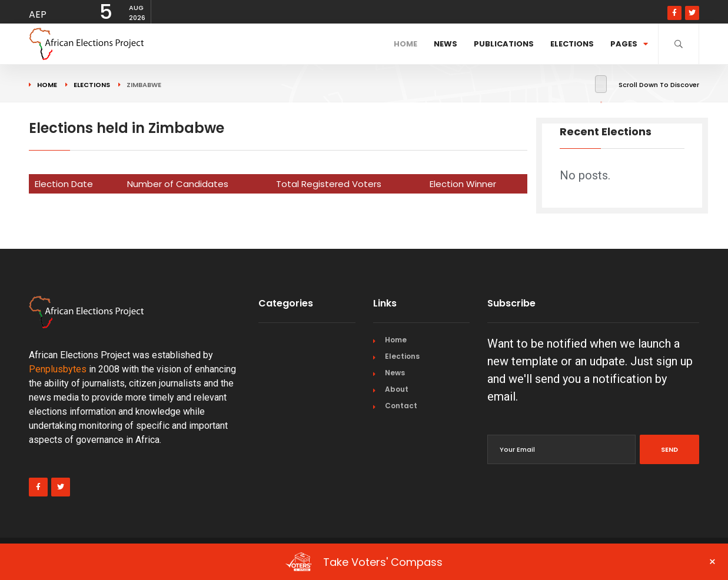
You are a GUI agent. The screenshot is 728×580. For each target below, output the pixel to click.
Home (405, 44)
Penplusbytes (58, 369)
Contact (401, 406)
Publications (504, 44)
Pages (629, 44)
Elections (572, 44)
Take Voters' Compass (501, 562)
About (397, 389)
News (446, 44)
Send (669, 449)
